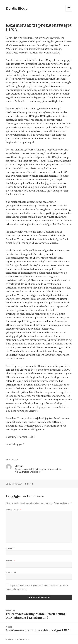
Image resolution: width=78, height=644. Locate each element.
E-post (11, 560)
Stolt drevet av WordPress (18, 640)
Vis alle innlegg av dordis (27, 472)
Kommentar (13, 510)
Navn (10, 548)
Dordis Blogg (17, 8)
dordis (30, 484)
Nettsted (11, 573)
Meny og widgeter (69, 11)
